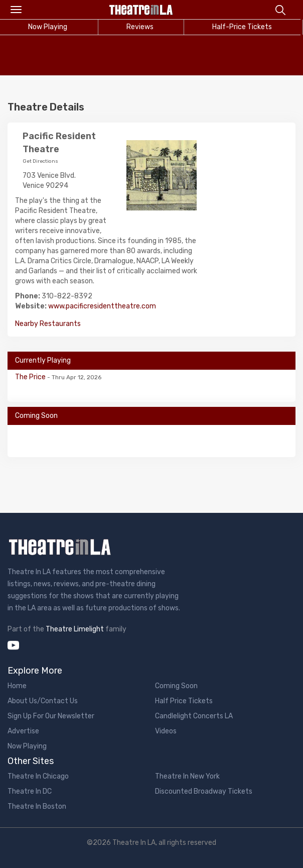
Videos (166, 731)
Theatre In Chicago (38, 776)
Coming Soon (176, 686)
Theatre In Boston (37, 806)
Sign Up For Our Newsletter (51, 716)
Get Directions (40, 161)
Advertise (23, 731)
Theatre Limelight (75, 629)
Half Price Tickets (184, 701)
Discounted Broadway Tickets (204, 791)
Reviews (140, 27)
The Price (31, 377)
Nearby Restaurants (48, 324)
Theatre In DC (30, 791)
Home (17, 686)
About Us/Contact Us (43, 701)
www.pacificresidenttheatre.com (102, 306)
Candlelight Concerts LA (194, 716)
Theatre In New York (187, 776)
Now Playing (27, 746)
